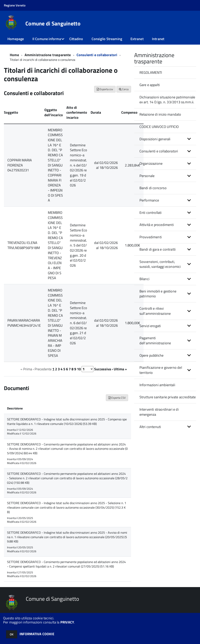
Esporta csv (105, 89)
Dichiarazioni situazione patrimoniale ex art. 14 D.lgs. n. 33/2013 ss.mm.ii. (167, 100)
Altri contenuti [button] (150, 427)
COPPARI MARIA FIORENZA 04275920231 (20, 165)
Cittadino (76, 39)
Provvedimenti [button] (151, 237)
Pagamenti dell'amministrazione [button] (155, 340)
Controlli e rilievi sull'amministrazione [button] (155, 311)
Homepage (16, 39)
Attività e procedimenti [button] (157, 225)
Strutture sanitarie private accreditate (168, 397)
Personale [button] (147, 176)
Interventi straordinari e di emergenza (159, 412)
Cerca (124, 89)
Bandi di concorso (153, 188)
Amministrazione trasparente (48, 55)
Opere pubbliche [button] (152, 355)
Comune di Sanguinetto (53, 23)
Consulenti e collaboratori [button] (159, 151)
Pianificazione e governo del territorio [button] (161, 370)
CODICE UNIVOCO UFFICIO (159, 127)
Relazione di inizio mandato (160, 114)
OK (12, 634)
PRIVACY (67, 622)
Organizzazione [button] (151, 163)
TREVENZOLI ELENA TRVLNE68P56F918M (24, 245)
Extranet (137, 39)
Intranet (158, 39)
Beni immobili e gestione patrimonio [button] (158, 294)
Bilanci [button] (144, 279)
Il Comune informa (47, 39)
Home (14, 55)
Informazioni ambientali (157, 385)
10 (79, 369)
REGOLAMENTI (151, 72)
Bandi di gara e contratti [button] (158, 249)
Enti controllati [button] (151, 213)
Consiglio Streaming (107, 39)
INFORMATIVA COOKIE (37, 634)
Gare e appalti (150, 85)
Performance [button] (149, 200)
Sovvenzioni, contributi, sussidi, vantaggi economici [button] (160, 264)
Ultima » (120, 369)
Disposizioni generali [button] (155, 139)
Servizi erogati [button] (150, 326)
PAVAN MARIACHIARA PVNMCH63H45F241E (24, 323)
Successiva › (104, 369)
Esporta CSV (117, 398)
